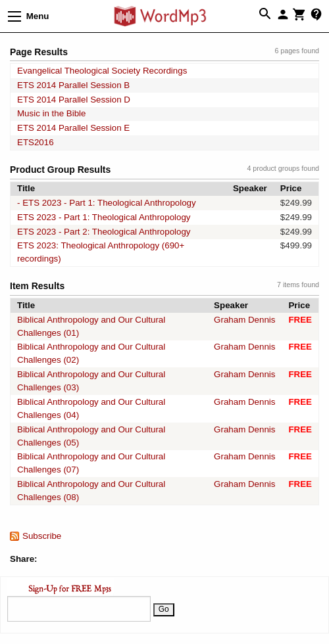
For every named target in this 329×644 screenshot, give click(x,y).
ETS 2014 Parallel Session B (73, 85)
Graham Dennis (244, 320)
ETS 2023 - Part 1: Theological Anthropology (104, 217)
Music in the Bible (51, 113)
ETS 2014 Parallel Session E (73, 128)
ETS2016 (36, 142)
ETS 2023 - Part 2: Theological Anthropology (104, 232)
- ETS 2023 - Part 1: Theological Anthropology (107, 203)
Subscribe (42, 536)
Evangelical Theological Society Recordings (102, 71)
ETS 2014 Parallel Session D (74, 100)
